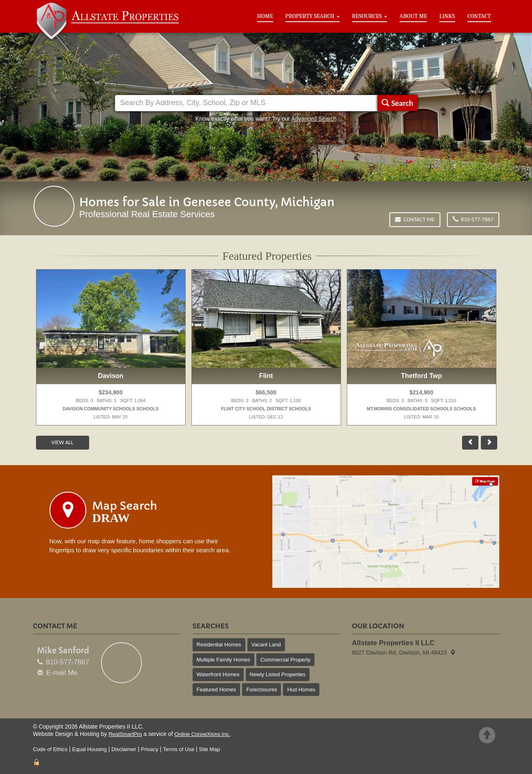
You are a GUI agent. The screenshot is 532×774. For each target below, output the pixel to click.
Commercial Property (285, 660)
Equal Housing (89, 749)
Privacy (150, 749)
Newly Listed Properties (278, 674)
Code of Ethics (51, 749)
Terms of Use (179, 749)
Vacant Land (266, 645)
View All (63, 442)
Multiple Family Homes (223, 660)
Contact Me (415, 219)
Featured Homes (217, 690)
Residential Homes (219, 645)
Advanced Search (314, 119)
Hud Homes (301, 690)
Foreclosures (262, 690)
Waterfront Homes (218, 674)
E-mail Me (62, 673)
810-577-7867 (473, 219)
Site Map (210, 749)
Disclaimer (124, 749)
